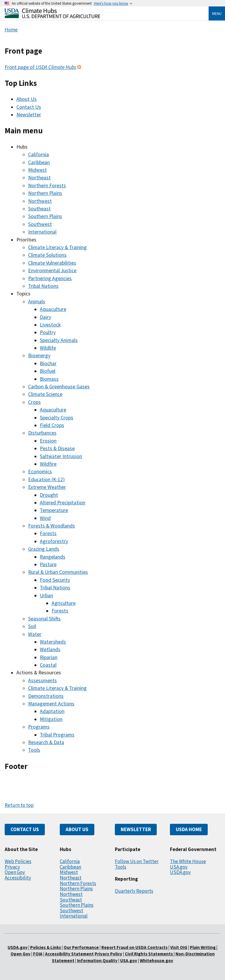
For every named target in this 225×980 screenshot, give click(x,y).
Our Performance (81, 947)
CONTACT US (25, 829)
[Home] (52, 17)
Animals (37, 302)
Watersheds (53, 642)
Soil (32, 626)
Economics (40, 472)
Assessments (42, 680)
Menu (217, 13)
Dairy (45, 317)
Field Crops (52, 425)
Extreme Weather (47, 487)
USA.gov (179, 867)
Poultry (48, 332)
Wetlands (50, 649)
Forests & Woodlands (52, 526)
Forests (48, 533)
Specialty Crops (57, 418)
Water (35, 634)
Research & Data (46, 742)
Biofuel (48, 371)
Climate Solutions (47, 255)
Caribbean (39, 162)
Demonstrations (46, 696)
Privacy (12, 867)
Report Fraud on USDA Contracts (134, 947)
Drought (49, 495)
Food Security (55, 580)
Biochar (48, 363)
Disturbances (42, 433)
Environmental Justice (52, 270)
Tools (34, 750)
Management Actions (51, 704)
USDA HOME (189, 829)
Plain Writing (203, 947)
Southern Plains (45, 216)
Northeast (39, 178)
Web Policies (18, 861)
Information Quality (97, 961)
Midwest (37, 170)
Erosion (48, 441)
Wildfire (48, 464)
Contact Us (29, 107)
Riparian (49, 657)
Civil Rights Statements (149, 954)
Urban (46, 596)
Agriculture (64, 603)
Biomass (49, 379)
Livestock (50, 325)
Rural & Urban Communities (58, 572)
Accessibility (18, 878)
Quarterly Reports (134, 891)
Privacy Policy (108, 954)
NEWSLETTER (136, 829)
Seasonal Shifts (44, 619)
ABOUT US (77, 829)
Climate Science (45, 394)
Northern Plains (45, 193)
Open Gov (15, 872)
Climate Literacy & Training (57, 247)
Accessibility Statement (69, 954)
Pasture (48, 564)
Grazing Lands (44, 549)
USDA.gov (180, 872)
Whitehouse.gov (156, 961)
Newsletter (29, 115)
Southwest (40, 224)
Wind (45, 518)
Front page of (40, 67)
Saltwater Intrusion (61, 456)
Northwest (40, 201)
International (42, 232)
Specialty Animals (59, 340)
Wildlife (48, 348)
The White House (188, 861)
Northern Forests (47, 186)
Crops (34, 402)
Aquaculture (53, 309)
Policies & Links (46, 947)
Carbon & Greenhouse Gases (59, 387)
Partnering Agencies (50, 278)
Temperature (54, 510)
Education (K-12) (46, 479)
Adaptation (52, 711)
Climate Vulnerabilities (52, 263)
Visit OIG (179, 947)
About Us (27, 99)
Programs (39, 727)
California (39, 154)
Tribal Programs (57, 735)
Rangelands (53, 557)
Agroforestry (54, 541)
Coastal (48, 665)
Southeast (39, 209)
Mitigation (51, 719)
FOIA (38, 954)
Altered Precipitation (63, 503)
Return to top (19, 805)
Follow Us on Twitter (137, 861)
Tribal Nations (43, 286)
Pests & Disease (57, 448)
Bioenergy (39, 355)
